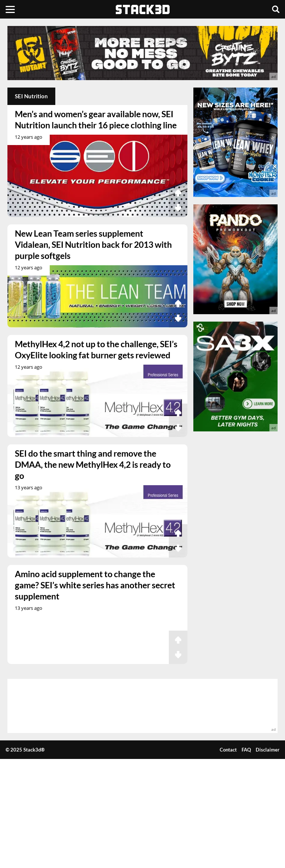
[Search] (276, 9)
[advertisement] (142, 53)
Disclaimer (268, 750)
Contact (228, 750)
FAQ (246, 750)
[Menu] (10, 9)
